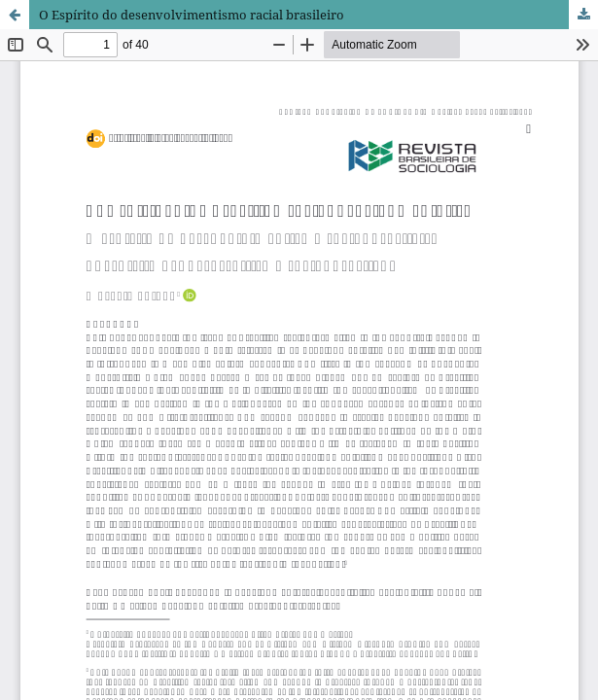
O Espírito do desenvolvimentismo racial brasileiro (192, 15)
